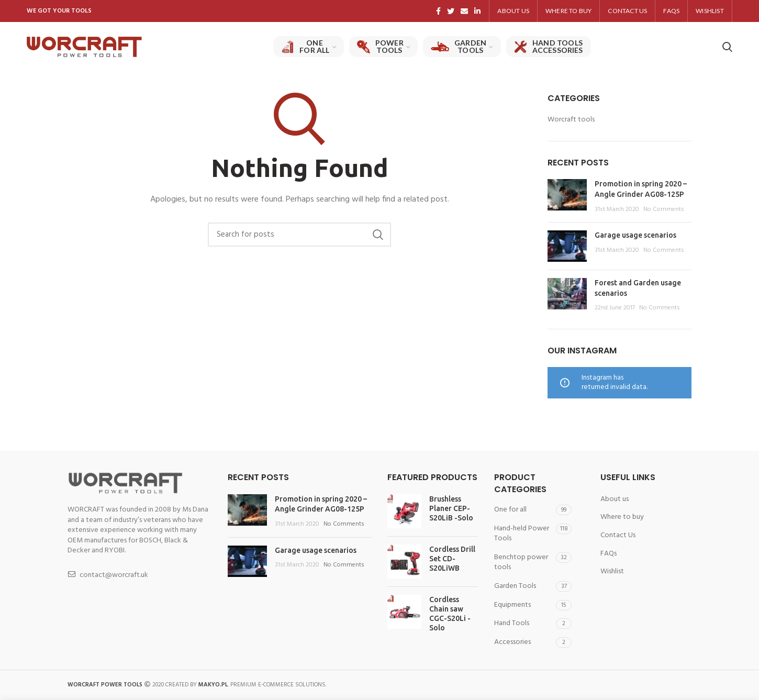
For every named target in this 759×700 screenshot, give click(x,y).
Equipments (512, 605)
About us (615, 499)
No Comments (664, 209)
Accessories (512, 642)
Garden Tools (515, 586)
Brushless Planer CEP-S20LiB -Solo (451, 508)
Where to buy (622, 517)
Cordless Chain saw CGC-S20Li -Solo (450, 614)
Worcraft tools (571, 120)
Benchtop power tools (521, 563)
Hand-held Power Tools (522, 534)
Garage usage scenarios (635, 235)
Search (378, 235)
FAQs (609, 554)
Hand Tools (512, 623)
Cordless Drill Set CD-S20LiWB (452, 559)
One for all (510, 510)
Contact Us (618, 536)
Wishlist (612, 572)
